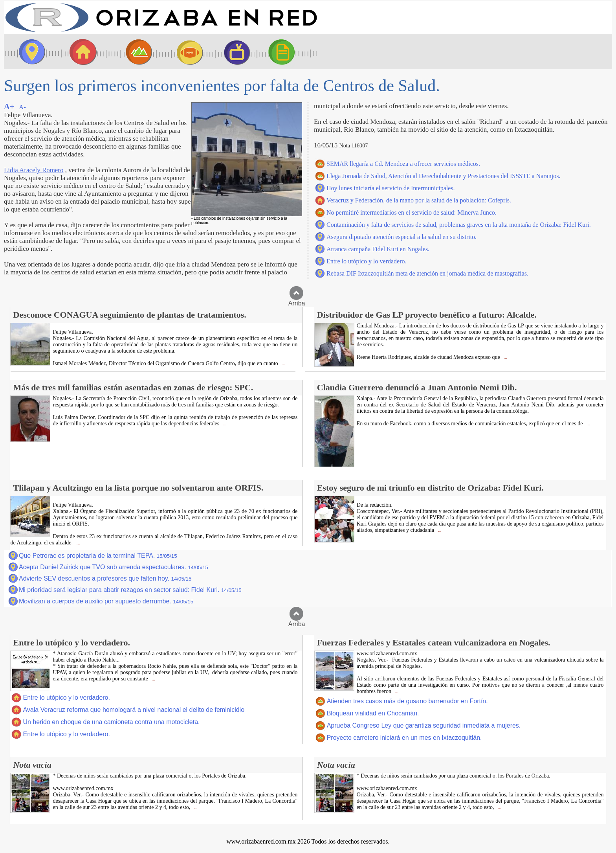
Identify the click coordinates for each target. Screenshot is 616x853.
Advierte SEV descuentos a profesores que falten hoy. (105, 578)
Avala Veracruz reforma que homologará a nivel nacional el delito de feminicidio (134, 710)
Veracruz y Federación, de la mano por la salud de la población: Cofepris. (419, 200)
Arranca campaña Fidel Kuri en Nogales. (378, 249)
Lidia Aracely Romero (34, 170)
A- (22, 107)
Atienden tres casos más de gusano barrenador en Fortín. (407, 701)
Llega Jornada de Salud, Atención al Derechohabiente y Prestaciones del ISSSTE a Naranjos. (443, 176)
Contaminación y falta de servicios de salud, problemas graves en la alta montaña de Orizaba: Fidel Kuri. (459, 225)
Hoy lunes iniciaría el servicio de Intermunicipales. (391, 188)
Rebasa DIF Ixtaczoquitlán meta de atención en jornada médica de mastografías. (427, 273)
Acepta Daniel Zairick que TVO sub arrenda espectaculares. (114, 567)
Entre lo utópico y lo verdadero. (367, 261)
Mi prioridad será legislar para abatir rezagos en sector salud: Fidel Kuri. (130, 590)
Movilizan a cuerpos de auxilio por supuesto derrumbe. (106, 601)
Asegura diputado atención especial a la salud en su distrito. (401, 237)
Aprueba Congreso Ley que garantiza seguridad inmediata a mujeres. (424, 725)
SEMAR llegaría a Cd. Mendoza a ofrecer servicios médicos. (403, 164)
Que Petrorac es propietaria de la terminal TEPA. (98, 556)
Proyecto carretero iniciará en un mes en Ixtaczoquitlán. (404, 738)
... (283, 364)
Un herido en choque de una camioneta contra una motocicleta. (111, 722)
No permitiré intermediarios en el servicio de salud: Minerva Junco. (412, 212)
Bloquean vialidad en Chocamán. (373, 713)
